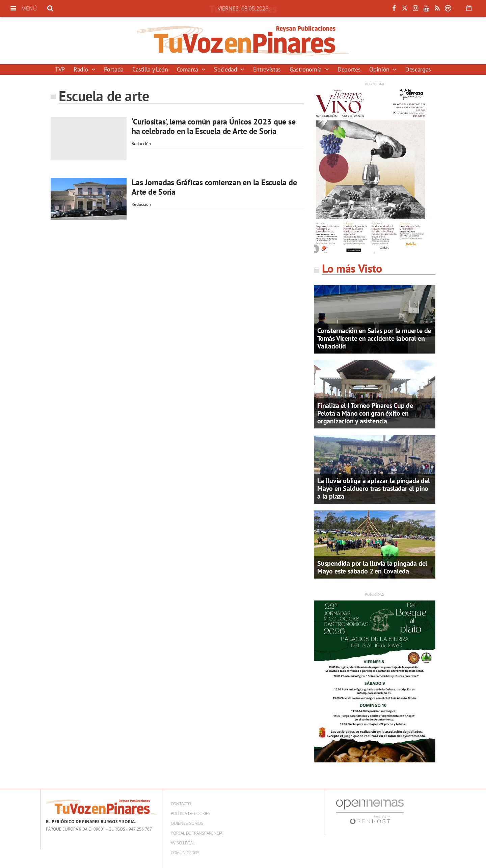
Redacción (141, 144)
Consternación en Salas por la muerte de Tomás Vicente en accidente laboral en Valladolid (374, 338)
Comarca (188, 69)
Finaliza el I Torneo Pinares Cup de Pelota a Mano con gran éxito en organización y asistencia (365, 413)
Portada (114, 69)
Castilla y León (150, 69)
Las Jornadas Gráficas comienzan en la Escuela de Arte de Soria (214, 187)
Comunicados (185, 853)
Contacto (181, 804)
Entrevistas (267, 69)
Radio (82, 69)
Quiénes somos (187, 823)
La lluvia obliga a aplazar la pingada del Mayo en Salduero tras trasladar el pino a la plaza (374, 488)
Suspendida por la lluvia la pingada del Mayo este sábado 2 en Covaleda (372, 567)
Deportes (349, 69)
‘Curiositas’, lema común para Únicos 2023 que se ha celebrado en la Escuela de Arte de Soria (213, 126)
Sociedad (226, 69)
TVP (60, 69)
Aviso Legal (183, 843)
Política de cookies (191, 814)
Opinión (380, 69)
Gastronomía (306, 69)
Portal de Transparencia (197, 833)
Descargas (418, 69)
